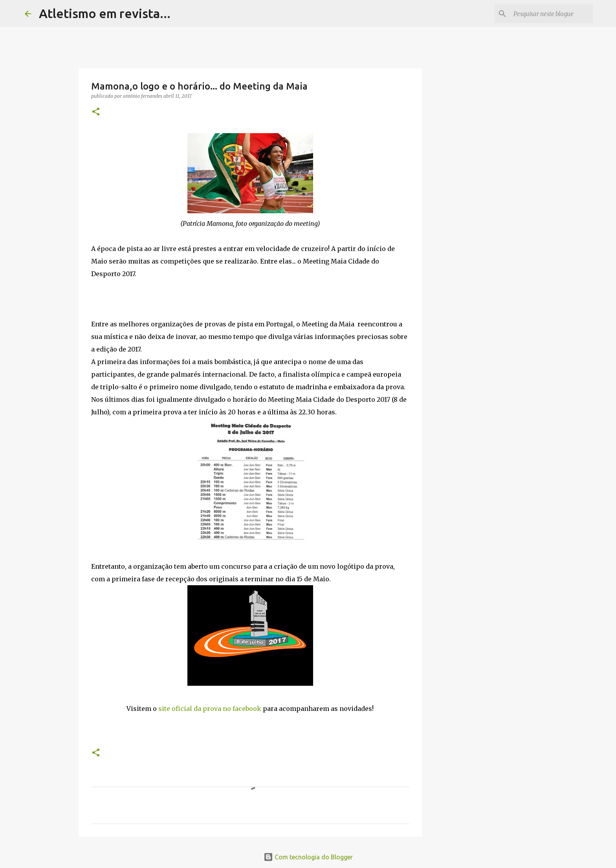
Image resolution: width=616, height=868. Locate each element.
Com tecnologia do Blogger (308, 857)
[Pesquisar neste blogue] (552, 14)
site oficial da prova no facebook (210, 709)
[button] (96, 112)
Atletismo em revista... (105, 13)
